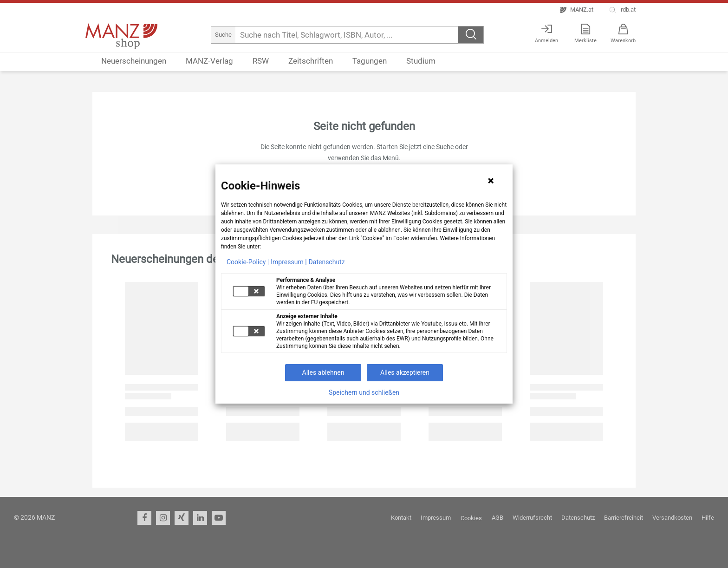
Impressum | (289, 262)
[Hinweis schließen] (491, 181)
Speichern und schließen (364, 392)
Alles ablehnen (323, 372)
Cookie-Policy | (248, 262)
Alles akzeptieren (405, 372)
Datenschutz (327, 262)
